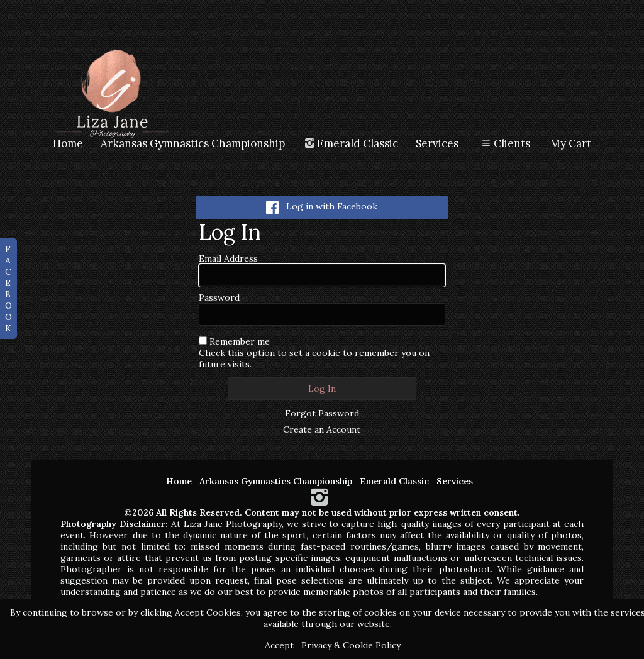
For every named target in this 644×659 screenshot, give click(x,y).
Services (437, 143)
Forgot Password (322, 413)
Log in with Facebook (322, 206)
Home (68, 143)
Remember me (240, 341)
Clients (504, 143)
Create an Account (322, 429)
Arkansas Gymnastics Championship (193, 143)
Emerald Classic (351, 143)
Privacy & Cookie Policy (351, 645)
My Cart (571, 143)
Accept (279, 645)
